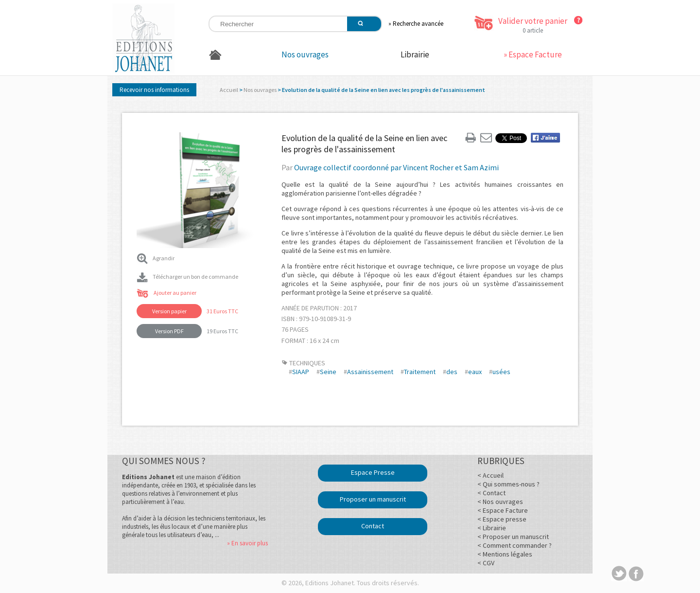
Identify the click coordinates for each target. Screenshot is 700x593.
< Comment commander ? (515, 545)
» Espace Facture (533, 54)
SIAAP (301, 372)
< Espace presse (502, 519)
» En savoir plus (247, 543)
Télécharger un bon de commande (187, 277)
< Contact (491, 493)
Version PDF (169, 331)
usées (501, 372)
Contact (373, 526)
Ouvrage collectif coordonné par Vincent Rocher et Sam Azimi (396, 167)
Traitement (420, 372)
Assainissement (370, 372)
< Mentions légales (505, 554)
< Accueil (490, 475)
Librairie (415, 54)
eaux (475, 372)
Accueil (229, 90)
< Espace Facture (503, 510)
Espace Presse (373, 472)
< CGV (486, 563)
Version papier (169, 311)
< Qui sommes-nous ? (508, 484)
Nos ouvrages (305, 54)
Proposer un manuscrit (373, 499)
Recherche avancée (418, 24)
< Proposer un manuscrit (513, 537)
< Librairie (492, 528)
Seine (328, 372)
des (452, 372)
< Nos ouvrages (500, 502)
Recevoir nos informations (154, 90)
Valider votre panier (533, 21)
